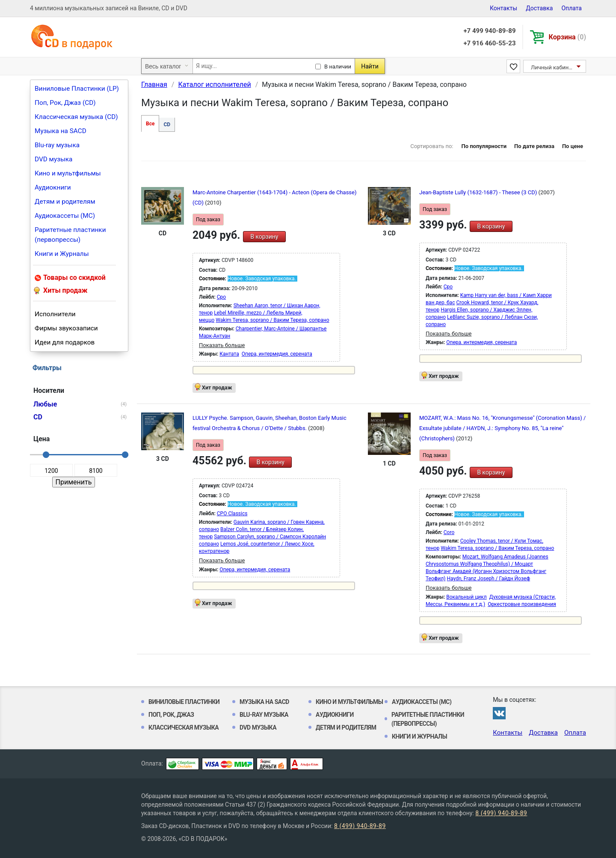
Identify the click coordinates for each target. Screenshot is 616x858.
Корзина (567, 37)
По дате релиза (534, 146)
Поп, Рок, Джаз (171, 715)
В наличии (338, 67)
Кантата (229, 354)
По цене (573, 146)
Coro (449, 532)
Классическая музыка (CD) (76, 117)
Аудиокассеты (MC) (65, 216)
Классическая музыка (184, 727)
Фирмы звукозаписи (66, 328)
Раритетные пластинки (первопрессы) (70, 235)
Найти (370, 66)
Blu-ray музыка (57, 145)
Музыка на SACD (61, 131)
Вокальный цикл (466, 597)
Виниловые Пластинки (184, 702)
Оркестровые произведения (522, 604)
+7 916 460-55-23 (489, 43)
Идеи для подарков (65, 342)
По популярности (484, 146)
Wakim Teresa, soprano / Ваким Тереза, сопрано (272, 320)
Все (150, 124)
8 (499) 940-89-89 (501, 813)
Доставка (539, 8)
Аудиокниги (53, 187)
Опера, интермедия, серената (277, 354)
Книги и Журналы (62, 254)
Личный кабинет (552, 67)
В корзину (264, 237)
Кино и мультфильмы (68, 173)
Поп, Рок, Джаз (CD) (65, 103)
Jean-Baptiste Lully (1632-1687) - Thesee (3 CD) (479, 192)
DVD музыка (53, 159)
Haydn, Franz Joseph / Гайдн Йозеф (489, 579)
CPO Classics (232, 514)
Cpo (221, 297)
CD (167, 125)
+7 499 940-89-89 (489, 31)
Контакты (503, 8)
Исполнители (55, 314)
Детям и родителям (65, 202)
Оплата (572, 8)
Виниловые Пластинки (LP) (77, 89)
